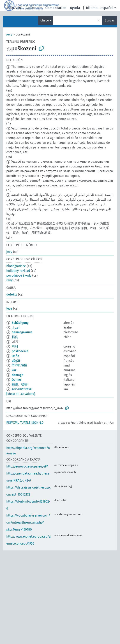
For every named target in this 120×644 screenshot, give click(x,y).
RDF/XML (13, 423)
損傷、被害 (20, 384)
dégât (16, 361)
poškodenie (20, 351)
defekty (12, 295)
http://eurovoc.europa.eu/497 (27, 467)
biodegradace (16, 266)
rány (9, 280)
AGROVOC (14, 8)
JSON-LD (37, 423)
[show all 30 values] (21, 394)
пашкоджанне (22, 332)
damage (18, 375)
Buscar (109, 20)
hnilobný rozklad (18, 271)
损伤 (15, 337)
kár (14, 370)
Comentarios (56, 8)
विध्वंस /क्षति (19, 365)
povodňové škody (19, 276)
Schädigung (20, 323)
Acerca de (34, 8)
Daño (15, 356)
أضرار (16, 328)
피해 (15, 347)
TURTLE (25, 423)
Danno (16, 380)
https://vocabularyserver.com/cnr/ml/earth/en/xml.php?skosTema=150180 (28, 523)
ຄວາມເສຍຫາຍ (22, 389)
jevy (9, 34)
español (107, 8)
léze (9, 309)
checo (45, 20)
